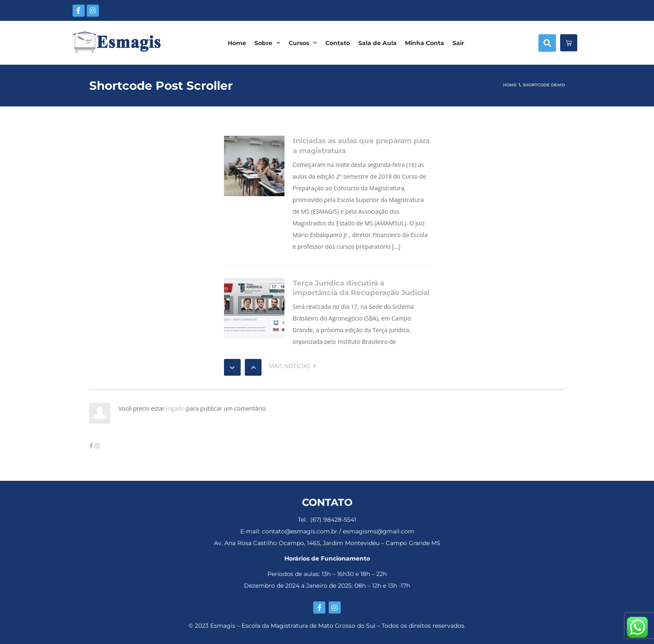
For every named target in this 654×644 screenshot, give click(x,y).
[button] (547, 43)
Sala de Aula (377, 43)
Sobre (267, 43)
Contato (338, 43)
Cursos (303, 43)
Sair (458, 43)
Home (237, 43)
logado (176, 408)
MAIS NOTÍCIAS (293, 366)
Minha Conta (425, 43)
